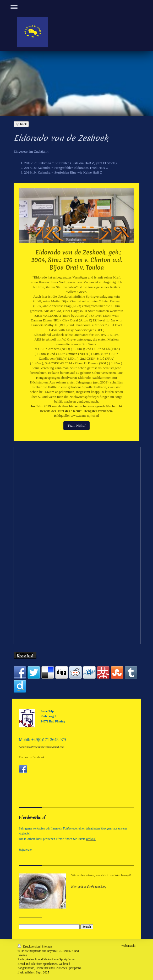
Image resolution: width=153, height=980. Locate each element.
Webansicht (128, 946)
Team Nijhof (76, 425)
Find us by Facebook (32, 757)
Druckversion (29, 947)
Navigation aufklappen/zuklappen (76, 7)
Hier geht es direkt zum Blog (89, 887)
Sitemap (47, 947)
